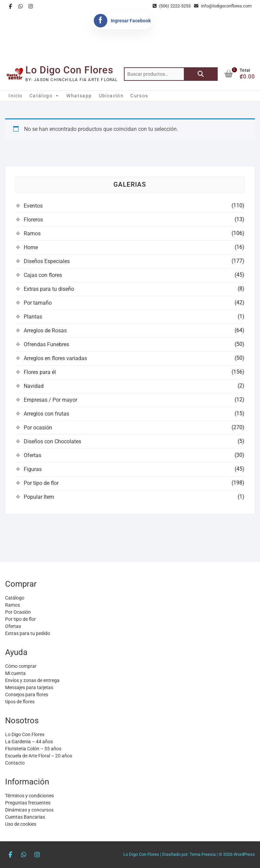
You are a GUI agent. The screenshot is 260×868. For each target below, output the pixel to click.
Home (31, 247)
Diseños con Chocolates (52, 441)
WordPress (244, 854)
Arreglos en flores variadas (55, 358)
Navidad (34, 386)
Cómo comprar (21, 666)
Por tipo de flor (41, 483)
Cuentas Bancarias (25, 817)
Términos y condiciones (29, 796)
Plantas (33, 317)
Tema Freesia (203, 854)
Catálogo (45, 96)
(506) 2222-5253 (172, 6)
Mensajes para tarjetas (29, 687)
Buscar (201, 74)
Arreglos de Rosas (45, 331)
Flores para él (40, 372)
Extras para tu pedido (28, 633)
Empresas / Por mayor (50, 400)
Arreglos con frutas (46, 414)
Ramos (32, 233)
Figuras (33, 469)
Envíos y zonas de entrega (32, 680)
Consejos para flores (27, 695)
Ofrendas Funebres (46, 344)
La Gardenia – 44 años (29, 742)
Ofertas (32, 455)
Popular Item (39, 497)
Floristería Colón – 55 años (33, 749)
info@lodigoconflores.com (223, 6)
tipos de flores (20, 702)
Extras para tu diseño (49, 289)
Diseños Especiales (47, 261)
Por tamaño (38, 303)
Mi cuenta (15, 673)
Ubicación (111, 96)
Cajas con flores (43, 275)
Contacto (15, 763)
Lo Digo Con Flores (69, 70)
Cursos (139, 96)
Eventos (33, 206)
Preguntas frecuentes (28, 803)
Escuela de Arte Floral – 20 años (39, 756)
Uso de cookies (21, 824)
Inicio (15, 96)
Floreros (33, 220)
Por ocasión (38, 428)
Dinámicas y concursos (29, 810)
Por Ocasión (18, 612)
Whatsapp (79, 96)
